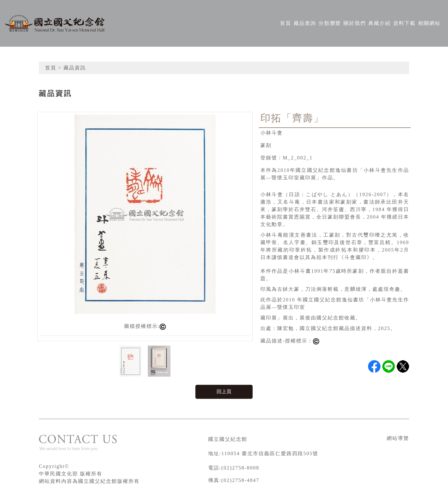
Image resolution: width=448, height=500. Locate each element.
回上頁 (224, 392)
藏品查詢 (305, 23)
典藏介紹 (380, 23)
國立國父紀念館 (228, 439)
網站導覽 (398, 438)
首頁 (286, 23)
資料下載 (404, 23)
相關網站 (429, 23)
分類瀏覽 (330, 23)
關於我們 (355, 23)
